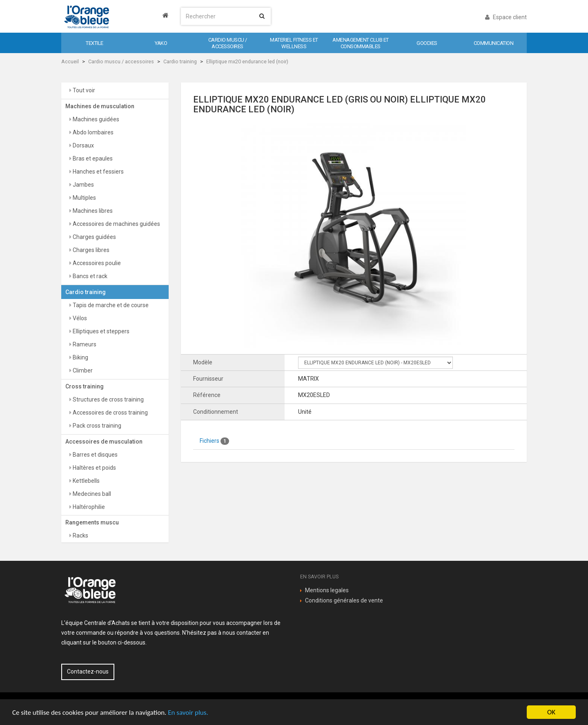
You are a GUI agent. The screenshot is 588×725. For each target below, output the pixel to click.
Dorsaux (83, 145)
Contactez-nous (88, 671)
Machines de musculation (100, 106)
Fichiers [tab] (214, 441)
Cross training (85, 386)
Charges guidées (94, 237)
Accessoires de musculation (104, 442)
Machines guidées (95, 119)
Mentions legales (327, 590)
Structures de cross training (108, 399)
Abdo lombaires (92, 132)
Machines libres (92, 211)
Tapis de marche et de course (110, 305)
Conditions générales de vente (344, 600)
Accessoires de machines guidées (116, 224)
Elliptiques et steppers (100, 331)
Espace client (506, 17)
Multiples (84, 198)
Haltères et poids (94, 468)
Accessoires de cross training (110, 413)
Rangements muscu (92, 522)
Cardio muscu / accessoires (121, 61)
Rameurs (84, 344)
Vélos (79, 318)
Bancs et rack (89, 276)
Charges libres (90, 250)
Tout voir (83, 90)
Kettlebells (86, 481)
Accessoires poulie (96, 263)
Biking (80, 357)
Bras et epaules (92, 158)
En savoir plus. (188, 713)
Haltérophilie (88, 507)
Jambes (83, 185)
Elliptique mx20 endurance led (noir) (247, 61)
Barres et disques (95, 455)
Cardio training (180, 61)
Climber (82, 370)
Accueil (70, 61)
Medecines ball (91, 494)
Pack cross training (96, 426)
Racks (80, 535)
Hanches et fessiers (98, 172)
